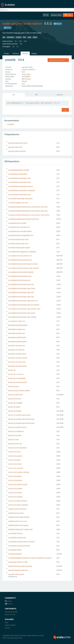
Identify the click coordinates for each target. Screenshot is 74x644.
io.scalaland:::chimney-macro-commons (21, 542)
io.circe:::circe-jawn (14, 460)
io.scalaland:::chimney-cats (17, 538)
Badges (34, 53)
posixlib (10, 60)
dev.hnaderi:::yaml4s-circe (17, 329)
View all (24, 81)
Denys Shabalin (27, 86)
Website (58, 24)
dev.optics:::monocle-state (17, 362)
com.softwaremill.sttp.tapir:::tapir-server (22, 313)
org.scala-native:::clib (15, 147)
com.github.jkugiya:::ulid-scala (18, 203)
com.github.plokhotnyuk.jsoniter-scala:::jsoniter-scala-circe (28, 207)
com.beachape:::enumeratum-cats (19, 178)
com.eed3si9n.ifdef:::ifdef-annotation (20, 199)
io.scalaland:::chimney (15, 533)
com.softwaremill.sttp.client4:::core (20, 260)
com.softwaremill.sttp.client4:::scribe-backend (23, 268)
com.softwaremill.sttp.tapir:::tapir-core (21, 292)
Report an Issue (10, 614)
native (35, 37)
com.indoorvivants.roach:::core (18, 243)
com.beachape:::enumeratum (18, 174)
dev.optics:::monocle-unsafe (17, 366)
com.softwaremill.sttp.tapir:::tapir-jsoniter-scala (24, 309)
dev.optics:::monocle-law (16, 350)
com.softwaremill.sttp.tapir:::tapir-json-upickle (24, 305)
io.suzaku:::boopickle (15, 554)
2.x (14, 46)
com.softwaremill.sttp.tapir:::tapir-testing (22, 317)
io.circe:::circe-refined (15, 488)
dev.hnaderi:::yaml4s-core (16, 333)
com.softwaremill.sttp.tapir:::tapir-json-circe (23, 301)
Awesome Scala (56, 15)
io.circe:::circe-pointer (15, 480)
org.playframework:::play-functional (20, 566)
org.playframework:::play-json (18, 570)
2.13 (20, 41)
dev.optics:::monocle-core (17, 346)
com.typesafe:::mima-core (17, 321)
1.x (17, 46)
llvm (24, 37)
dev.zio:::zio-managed (15, 403)
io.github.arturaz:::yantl (16, 513)
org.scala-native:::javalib (16, 574)
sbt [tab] (14, 95)
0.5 (21, 44)
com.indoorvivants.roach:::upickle (19, 247)
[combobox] (58, 60)
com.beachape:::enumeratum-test (19, 194)
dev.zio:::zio (12, 370)
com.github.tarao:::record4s (17, 223)
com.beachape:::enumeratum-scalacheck (22, 190)
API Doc (46, 15)
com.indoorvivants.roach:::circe (18, 239)
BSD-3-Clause (26, 79)
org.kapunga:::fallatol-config (18, 562)
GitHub (8, 28)
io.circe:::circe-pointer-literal (18, 484)
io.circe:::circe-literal (15, 464)
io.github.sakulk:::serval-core (18, 521)
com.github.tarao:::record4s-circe (19, 227)
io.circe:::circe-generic (15, 456)
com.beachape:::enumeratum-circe (20, 182)
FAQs (6, 622)
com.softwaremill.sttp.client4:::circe (20, 256)
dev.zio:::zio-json (14, 386)
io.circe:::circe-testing (15, 497)
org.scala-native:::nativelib (17, 151)
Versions (25, 53)
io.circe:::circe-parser (15, 476)
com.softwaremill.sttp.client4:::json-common (23, 264)
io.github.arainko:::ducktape (17, 509)
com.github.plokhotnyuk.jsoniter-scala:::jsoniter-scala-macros (29, 215)
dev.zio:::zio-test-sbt (15, 444)
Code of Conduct (10, 625)
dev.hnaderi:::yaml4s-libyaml (17, 341)
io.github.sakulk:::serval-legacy (18, 525)
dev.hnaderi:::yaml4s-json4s (17, 337)
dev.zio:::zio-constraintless (17, 378)
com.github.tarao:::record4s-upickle (20, 231)
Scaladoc (11, 124)
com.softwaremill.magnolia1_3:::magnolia (22, 252)
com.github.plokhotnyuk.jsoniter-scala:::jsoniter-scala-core (28, 211)
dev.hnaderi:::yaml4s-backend (18, 325)
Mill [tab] (36, 95)
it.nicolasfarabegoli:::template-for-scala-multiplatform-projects (30, 558)
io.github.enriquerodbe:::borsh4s (19, 517)
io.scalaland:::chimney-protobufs (19, 546)
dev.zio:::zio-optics (14, 407)
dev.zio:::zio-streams (15, 435)
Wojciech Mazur (38, 86)
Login (68, 15)
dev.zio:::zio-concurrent (16, 374)
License (7, 628)
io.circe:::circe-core (14, 452)
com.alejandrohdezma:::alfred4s (19, 170)
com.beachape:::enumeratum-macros (20, 186)
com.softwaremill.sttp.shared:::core (20, 276)
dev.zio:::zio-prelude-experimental (19, 415)
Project (7, 53)
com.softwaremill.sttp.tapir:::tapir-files (21, 297)
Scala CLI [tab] (60, 95)
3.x (16, 41)
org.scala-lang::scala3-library (18, 143)
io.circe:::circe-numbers (16, 468)
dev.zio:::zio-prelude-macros (17, 427)
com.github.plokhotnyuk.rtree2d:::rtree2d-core (24, 219)
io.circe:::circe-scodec (15, 493)
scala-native (12, 23)
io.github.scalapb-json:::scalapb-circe (20, 529)
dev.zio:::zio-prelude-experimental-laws (21, 419)
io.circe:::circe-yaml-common (18, 501)
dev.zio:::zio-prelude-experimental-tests (21, 423)
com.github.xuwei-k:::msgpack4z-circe (21, 235)
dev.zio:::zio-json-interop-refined (19, 390)
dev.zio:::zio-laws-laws (15, 395)
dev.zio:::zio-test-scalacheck (17, 448)
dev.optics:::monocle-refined (17, 358)
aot (4, 37)
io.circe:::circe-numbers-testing (18, 472)
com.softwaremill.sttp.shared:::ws (19, 280)
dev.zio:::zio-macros (15, 399)
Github (8, 601)
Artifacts (16, 53)
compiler (19, 37)
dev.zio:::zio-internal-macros (18, 382)
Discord (9, 604)
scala (29, 37)
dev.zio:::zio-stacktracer (16, 431)
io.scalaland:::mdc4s (15, 550)
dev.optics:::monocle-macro (17, 354)
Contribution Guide (11, 612)
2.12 (25, 41)
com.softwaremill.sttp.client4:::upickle (21, 272)
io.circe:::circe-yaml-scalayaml (18, 505)
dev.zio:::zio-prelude (15, 411)
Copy (65, 110)
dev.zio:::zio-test (14, 439)
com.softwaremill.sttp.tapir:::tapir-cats (21, 284)
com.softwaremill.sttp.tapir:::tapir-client (22, 288)
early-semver (26, 74)
